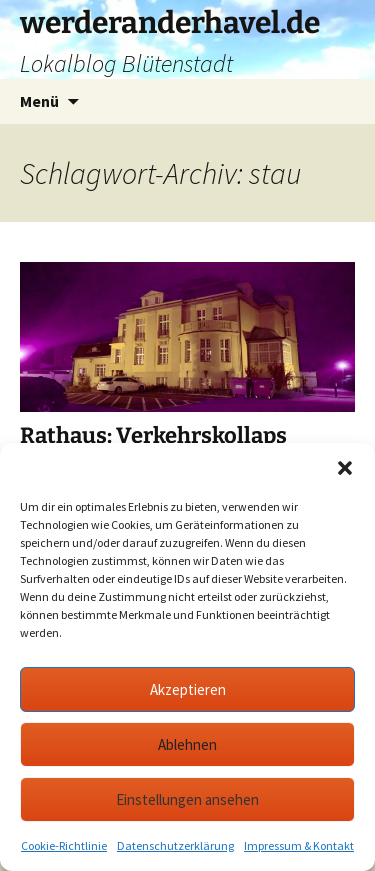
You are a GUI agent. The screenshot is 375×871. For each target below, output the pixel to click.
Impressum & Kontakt (299, 845)
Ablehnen (187, 744)
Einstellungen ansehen (187, 799)
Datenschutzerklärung (175, 845)
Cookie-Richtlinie (64, 845)
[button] (345, 468)
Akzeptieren (188, 689)
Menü (39, 101)
